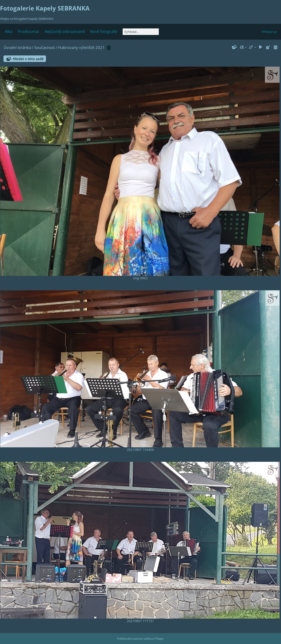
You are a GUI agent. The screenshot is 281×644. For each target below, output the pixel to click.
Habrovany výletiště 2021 (81, 47)
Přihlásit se (269, 32)
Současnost (45, 47)
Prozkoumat (28, 31)
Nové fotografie (104, 31)
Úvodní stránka (17, 47)
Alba (9, 31)
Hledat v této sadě (28, 59)
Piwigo (160, 639)
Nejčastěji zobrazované (65, 31)
